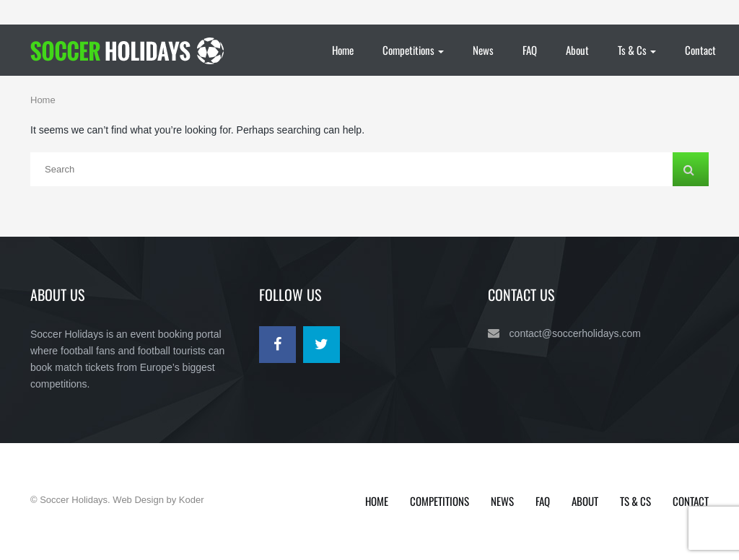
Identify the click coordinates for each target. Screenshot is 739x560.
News (483, 50)
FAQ (530, 50)
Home (343, 50)
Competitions (413, 50)
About (577, 50)
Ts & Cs (637, 50)
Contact (700, 50)
